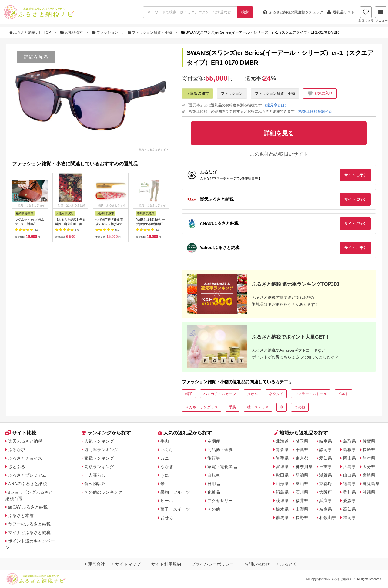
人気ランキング (99, 441)
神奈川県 (304, 467)
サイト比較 (21, 433)
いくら (167, 450)
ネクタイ (276, 394)
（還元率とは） (276, 105)
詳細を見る (36, 57)
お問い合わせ (256, 564)
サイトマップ (126, 564)
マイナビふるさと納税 (29, 532)
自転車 (214, 475)
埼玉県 (302, 441)
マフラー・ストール (311, 394)
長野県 (302, 518)
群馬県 (282, 518)
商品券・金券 (220, 450)
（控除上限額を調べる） (316, 111)
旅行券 (214, 458)
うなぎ (167, 467)
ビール (167, 501)
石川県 (302, 492)
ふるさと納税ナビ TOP (30, 32)
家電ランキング (99, 458)
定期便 (214, 441)
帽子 (189, 394)
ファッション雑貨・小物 (150, 32)
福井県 (302, 501)
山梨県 (302, 509)
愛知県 (326, 458)
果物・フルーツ (175, 492)
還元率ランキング (101, 450)
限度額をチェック (293, 12)
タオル (253, 394)
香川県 (350, 492)
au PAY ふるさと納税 (28, 507)
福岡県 (350, 518)
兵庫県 (326, 501)
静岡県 (326, 450)
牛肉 (165, 441)
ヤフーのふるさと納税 (29, 524)
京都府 (326, 484)
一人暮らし (95, 475)
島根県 (350, 450)
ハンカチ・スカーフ (220, 394)
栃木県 (282, 509)
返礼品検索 (72, 32)
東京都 (302, 458)
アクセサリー (220, 501)
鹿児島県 (371, 484)
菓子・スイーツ (175, 509)
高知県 (350, 509)
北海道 (282, 441)
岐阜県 (326, 441)
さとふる (17, 467)
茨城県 (282, 501)
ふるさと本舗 (21, 515)
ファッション (106, 32)
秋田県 (282, 475)
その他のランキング (103, 492)
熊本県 (369, 458)
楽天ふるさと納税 (25, 441)
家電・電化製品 (222, 467)
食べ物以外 (95, 484)
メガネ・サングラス (202, 407)
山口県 (350, 475)
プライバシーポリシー (211, 564)
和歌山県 (328, 518)
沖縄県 (369, 492)
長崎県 (369, 450)
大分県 (369, 467)
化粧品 (214, 492)
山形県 (282, 484)
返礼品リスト (341, 12)
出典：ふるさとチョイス (154, 150)
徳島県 (350, 484)
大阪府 (326, 492)
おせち (167, 518)
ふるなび (17, 450)
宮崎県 (369, 475)
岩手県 (282, 458)
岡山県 (350, 458)
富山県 (302, 484)
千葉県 (302, 450)
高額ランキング (99, 467)
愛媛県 (350, 501)
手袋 (232, 407)
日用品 (214, 484)
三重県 (326, 467)
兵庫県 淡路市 (197, 93)
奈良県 (326, 509)
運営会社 (95, 564)
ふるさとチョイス (25, 458)
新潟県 (302, 475)
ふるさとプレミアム (27, 475)
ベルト (343, 394)
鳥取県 (350, 441)
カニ (165, 458)
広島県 (350, 467)
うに (165, 475)
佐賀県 (369, 441)
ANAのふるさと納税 (28, 484)
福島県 (282, 492)
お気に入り (366, 14)
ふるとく (287, 564)
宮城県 (282, 467)
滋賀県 (326, 475)
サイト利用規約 (165, 564)
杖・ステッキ (258, 407)
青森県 (282, 450)
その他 (300, 407)
